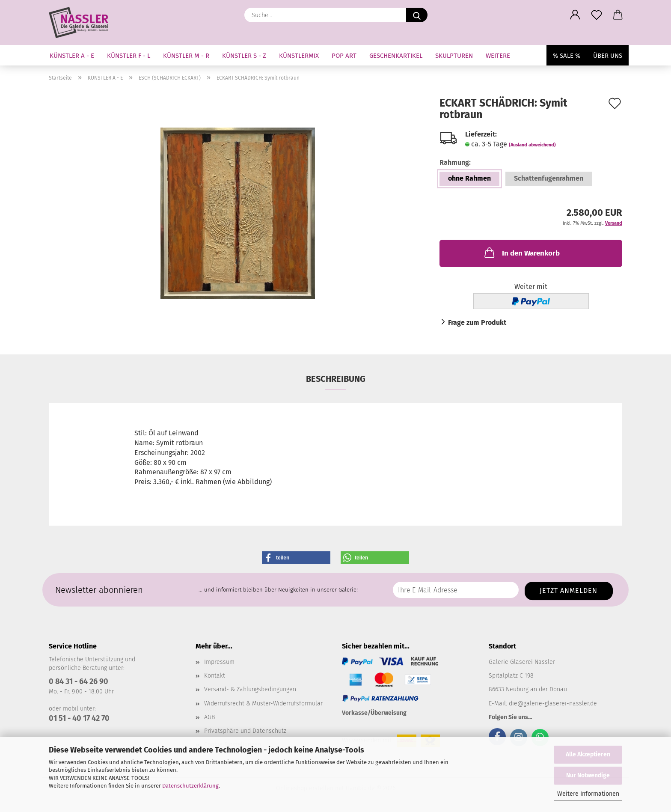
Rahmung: (455, 162)
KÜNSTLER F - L (129, 56)
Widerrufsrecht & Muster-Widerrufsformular (263, 703)
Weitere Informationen (588, 794)
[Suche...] (417, 15)
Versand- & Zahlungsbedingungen (250, 689)
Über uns (608, 56)
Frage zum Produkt (477, 323)
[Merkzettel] (597, 15)
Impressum (219, 662)
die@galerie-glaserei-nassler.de (553, 703)
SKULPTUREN (454, 56)
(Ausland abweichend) (532, 145)
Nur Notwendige (588, 775)
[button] (575, 15)
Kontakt (215, 676)
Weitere (498, 56)
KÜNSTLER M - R (186, 56)
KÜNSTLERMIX (299, 56)
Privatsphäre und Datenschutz (245, 731)
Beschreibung (336, 379)
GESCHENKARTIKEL (396, 56)
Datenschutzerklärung (190, 786)
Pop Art (344, 56)
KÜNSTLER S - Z (244, 56)
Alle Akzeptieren (588, 754)
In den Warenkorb (521, 253)
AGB (209, 717)
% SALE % (567, 56)
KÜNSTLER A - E (72, 56)
